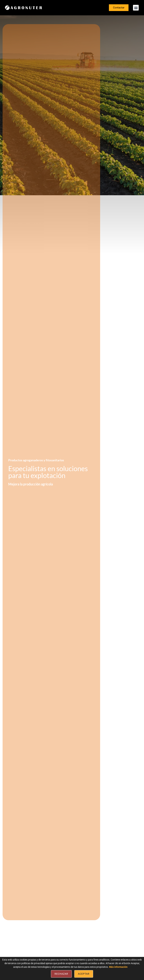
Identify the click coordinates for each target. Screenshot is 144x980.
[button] (136, 8)
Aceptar (84, 974)
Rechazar (61, 974)
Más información (118, 967)
